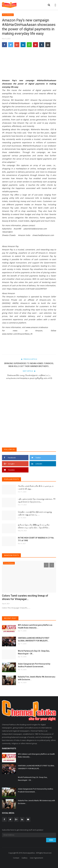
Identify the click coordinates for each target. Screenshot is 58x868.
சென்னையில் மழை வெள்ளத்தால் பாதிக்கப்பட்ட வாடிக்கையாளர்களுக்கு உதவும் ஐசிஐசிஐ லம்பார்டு (29, 377)
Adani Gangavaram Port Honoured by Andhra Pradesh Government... (34, 665)
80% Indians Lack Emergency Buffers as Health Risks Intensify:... (35, 626)
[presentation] (46, 565)
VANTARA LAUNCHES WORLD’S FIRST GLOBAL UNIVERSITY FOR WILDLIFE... (34, 639)
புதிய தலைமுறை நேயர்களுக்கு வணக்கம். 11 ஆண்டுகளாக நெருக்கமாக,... (37, 500)
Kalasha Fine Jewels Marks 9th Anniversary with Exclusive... (37, 678)
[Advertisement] (29, 415)
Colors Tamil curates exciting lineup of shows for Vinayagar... (25, 597)
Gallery (25, 858)
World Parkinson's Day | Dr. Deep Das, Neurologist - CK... (34, 652)
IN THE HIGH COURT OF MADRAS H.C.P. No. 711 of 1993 (36, 539)
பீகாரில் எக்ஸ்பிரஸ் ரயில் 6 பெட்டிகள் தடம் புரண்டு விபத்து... (36, 487)
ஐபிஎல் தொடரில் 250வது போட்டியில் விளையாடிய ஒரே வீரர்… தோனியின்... (34, 526)
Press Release (8, 15)
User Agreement (36, 858)
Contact (16, 858)
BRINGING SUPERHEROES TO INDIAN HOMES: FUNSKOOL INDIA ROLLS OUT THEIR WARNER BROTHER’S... (29, 365)
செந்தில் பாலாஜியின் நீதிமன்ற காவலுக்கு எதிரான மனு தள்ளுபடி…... (35, 513)
